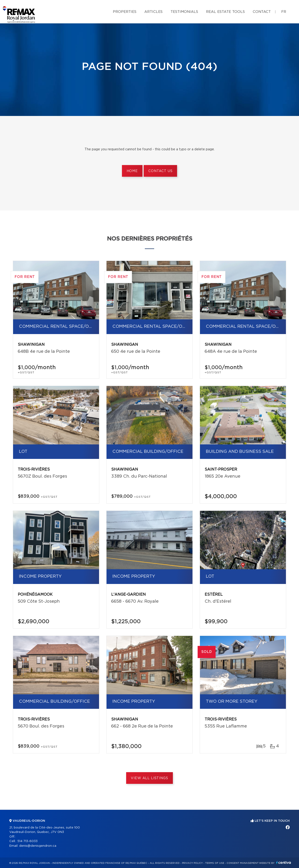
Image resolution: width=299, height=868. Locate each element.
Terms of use (215, 863)
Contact (262, 12)
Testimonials (184, 12)
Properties (125, 12)
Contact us (160, 171)
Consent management (243, 863)
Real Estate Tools (225, 12)
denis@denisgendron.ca (38, 846)
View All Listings (149, 778)
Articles (153, 12)
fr (284, 12)
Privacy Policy (192, 863)
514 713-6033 (27, 841)
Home (132, 171)
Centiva (284, 863)
